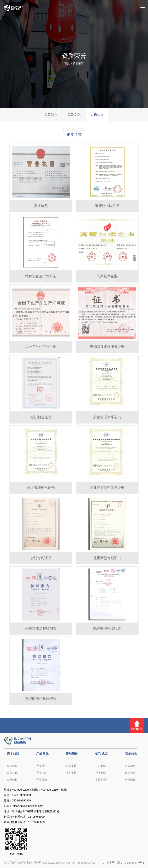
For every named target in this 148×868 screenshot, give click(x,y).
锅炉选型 (130, 773)
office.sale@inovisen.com (28, 806)
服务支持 (71, 773)
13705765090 (36, 817)
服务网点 (130, 766)
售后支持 (71, 766)
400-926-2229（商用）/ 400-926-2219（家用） (40, 790)
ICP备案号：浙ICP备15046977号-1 (123, 863)
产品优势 (42, 780)
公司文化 (74, 115)
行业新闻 (101, 773)
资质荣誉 (78, 63)
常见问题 (101, 780)
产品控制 (42, 773)
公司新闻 (101, 766)
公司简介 (51, 115)
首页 (67, 63)
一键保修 (130, 780)
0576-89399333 (21, 795)
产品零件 (42, 766)
